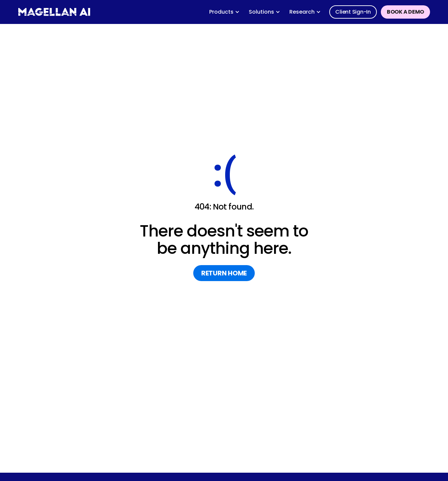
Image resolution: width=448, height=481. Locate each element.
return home (224, 273)
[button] (224, 12)
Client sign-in (353, 12)
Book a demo (405, 12)
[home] (54, 12)
